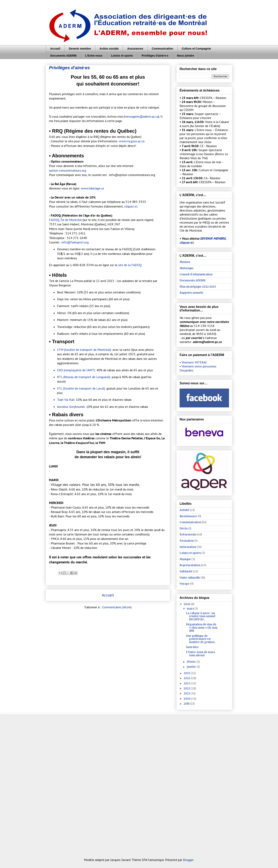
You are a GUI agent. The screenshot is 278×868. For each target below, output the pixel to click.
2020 (187, 699)
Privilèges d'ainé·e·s (155, 56)
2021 (187, 693)
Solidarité (186, 571)
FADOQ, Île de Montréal (65, 220)
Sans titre (192, 647)
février (192, 662)
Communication (163, 49)
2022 (187, 688)
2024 (187, 678)
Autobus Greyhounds (71, 407)
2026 (187, 604)
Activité (184, 510)
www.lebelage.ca (92, 188)
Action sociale (109, 49)
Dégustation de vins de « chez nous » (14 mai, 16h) (202, 628)
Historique (187, 268)
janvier (192, 667)
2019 (187, 704)
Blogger (188, 860)
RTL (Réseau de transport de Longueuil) (84, 377)
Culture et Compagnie (196, 49)
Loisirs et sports (122, 56)
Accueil (55, 49)
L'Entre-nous (94, 56)
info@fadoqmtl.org (75, 242)
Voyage (184, 584)
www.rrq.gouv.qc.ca (132, 141)
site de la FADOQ (130, 265)
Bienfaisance (188, 516)
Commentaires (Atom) (117, 607)
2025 (187, 673)
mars (191, 609)
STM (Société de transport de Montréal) (84, 350)
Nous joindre (186, 56)
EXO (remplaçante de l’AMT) (76, 370)
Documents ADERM (63, 56)
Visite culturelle (190, 578)
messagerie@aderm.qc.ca (141, 116)
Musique (185, 559)
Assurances (135, 49)
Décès (184, 529)
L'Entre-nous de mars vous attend (200, 654)
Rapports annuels (191, 293)
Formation (187, 541)
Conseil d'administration (196, 274)
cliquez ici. (131, 206)
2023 (187, 683)
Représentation (190, 565)
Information (188, 547)
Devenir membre (80, 49)
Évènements (188, 535)
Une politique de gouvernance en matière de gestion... (201, 639)
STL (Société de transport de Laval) (81, 388)
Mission (185, 262)
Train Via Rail (66, 400)
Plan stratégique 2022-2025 (198, 287)
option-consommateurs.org (67, 170)
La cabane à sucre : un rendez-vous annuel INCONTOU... (201, 616)
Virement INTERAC (194, 362)
